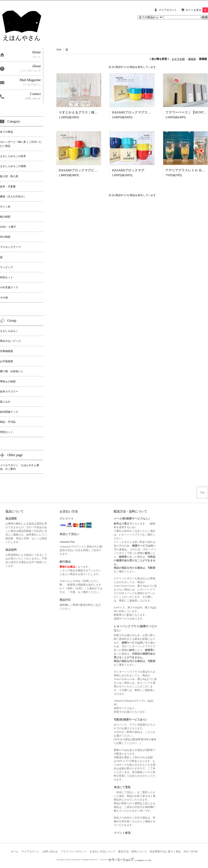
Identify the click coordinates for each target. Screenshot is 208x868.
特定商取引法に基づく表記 (165, 852)
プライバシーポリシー (74, 852)
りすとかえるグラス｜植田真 (80, 112)
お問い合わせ (50, 852)
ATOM (194, 852)
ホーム (15, 852)
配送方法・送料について (133, 852)
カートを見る (197, 10)
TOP (59, 50)
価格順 (192, 59)
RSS (186, 852)
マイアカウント (168, 10)
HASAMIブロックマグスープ (133, 112)
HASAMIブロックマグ (128, 170)
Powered (126, 860)
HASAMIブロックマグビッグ (80, 170)
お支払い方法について (102, 852)
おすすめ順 (178, 59)
